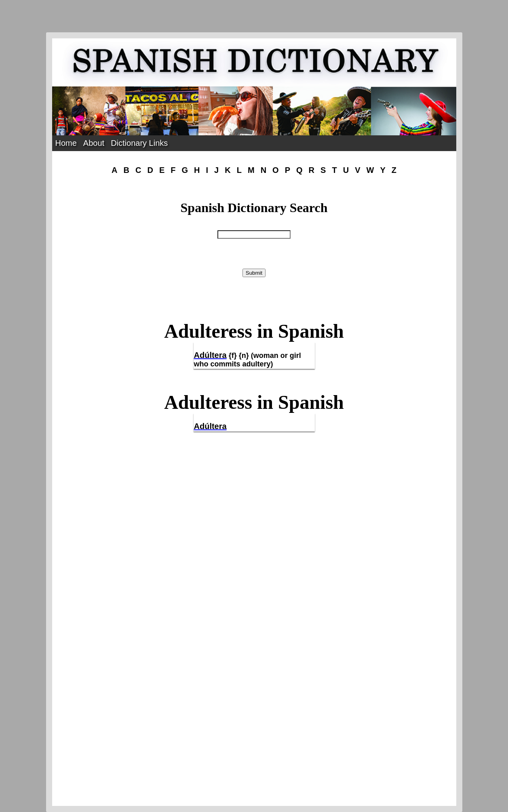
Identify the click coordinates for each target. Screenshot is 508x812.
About (94, 143)
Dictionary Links (139, 143)
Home (66, 143)
